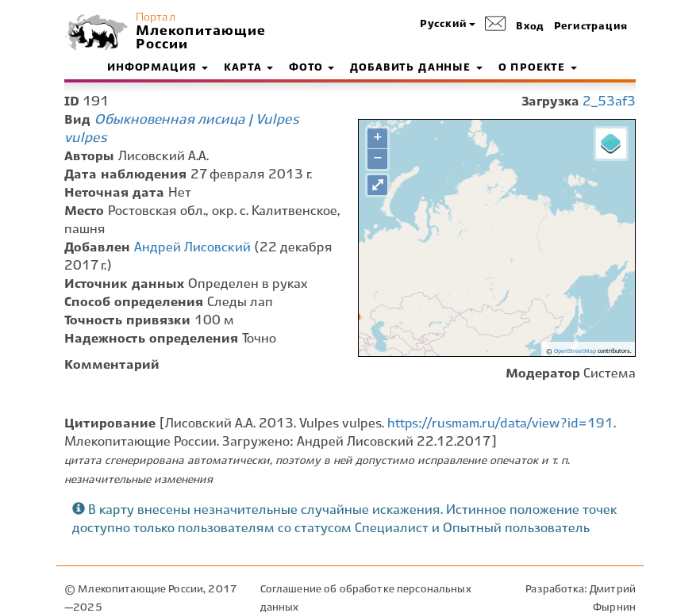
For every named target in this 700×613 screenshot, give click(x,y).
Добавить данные (416, 68)
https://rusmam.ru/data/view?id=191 (500, 424)
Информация (158, 68)
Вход (530, 27)
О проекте (538, 68)
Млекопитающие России (199, 38)
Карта (248, 68)
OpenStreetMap (575, 351)
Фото (312, 68)
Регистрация (591, 27)
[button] (448, 25)
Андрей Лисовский (192, 248)
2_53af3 (609, 102)
